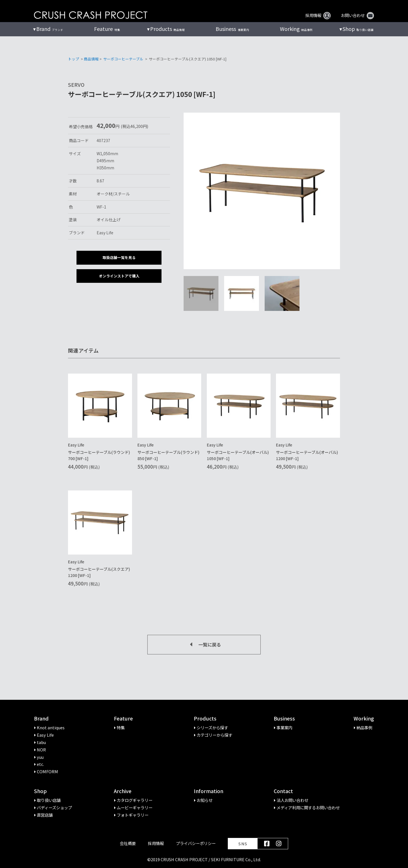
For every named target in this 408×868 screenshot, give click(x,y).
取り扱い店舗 (358, 29)
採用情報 (318, 15)
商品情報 (167, 29)
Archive (123, 791)
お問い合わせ (357, 15)
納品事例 (296, 29)
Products (205, 719)
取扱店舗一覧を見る (119, 257)
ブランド (50, 29)
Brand (41, 719)
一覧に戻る (204, 644)
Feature (123, 719)
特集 (107, 29)
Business (284, 719)
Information (209, 791)
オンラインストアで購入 (119, 276)
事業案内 (232, 29)
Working (364, 719)
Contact (283, 791)
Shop (40, 791)
